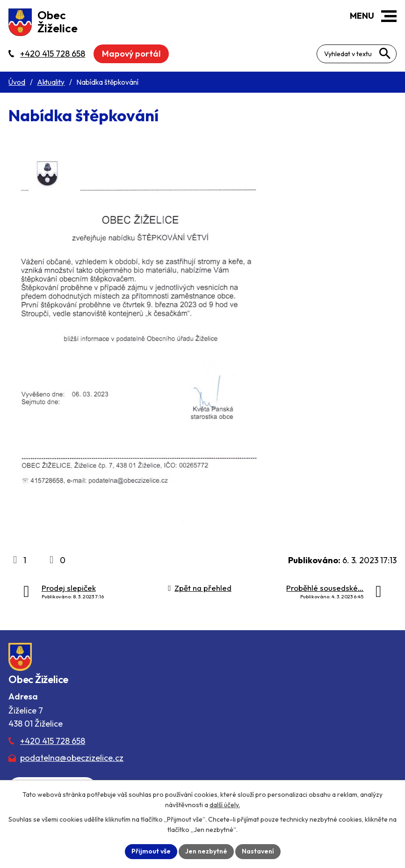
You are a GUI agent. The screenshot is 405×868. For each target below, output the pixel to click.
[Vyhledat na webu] (385, 53)
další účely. (225, 805)
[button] (389, 16)
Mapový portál (131, 54)
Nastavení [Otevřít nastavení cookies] (258, 851)
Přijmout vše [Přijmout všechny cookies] (151, 851)
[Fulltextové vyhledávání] (357, 54)
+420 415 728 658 (53, 741)
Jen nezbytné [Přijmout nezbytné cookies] (206, 851)
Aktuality (51, 82)
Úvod (17, 82)
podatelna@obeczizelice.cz (72, 758)
